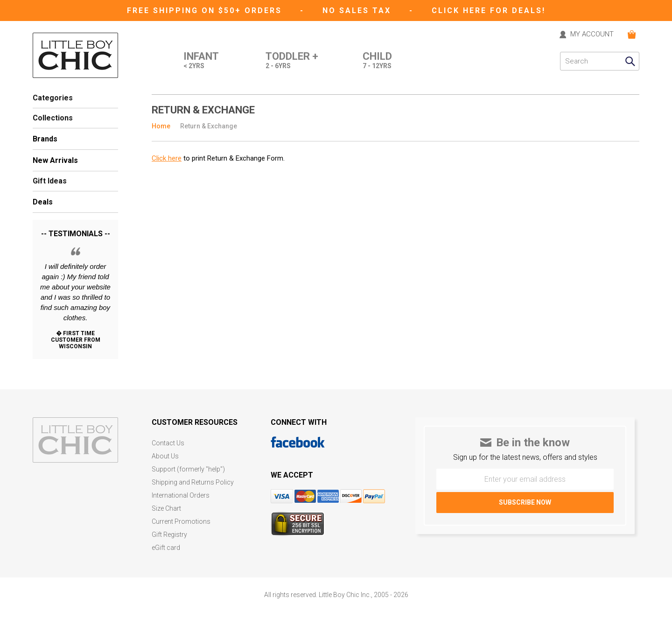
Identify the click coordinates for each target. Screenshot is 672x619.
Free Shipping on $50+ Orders (206, 11)
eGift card (166, 548)
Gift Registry (169, 535)
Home (161, 126)
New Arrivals (55, 160)
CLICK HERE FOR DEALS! (489, 11)
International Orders (181, 496)
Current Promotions (181, 522)
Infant (201, 61)
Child (377, 61)
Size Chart (166, 509)
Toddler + (292, 61)
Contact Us (168, 443)
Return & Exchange (209, 126)
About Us (165, 456)
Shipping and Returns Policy (193, 482)
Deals (43, 202)
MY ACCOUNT (592, 35)
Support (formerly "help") (188, 469)
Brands (45, 139)
